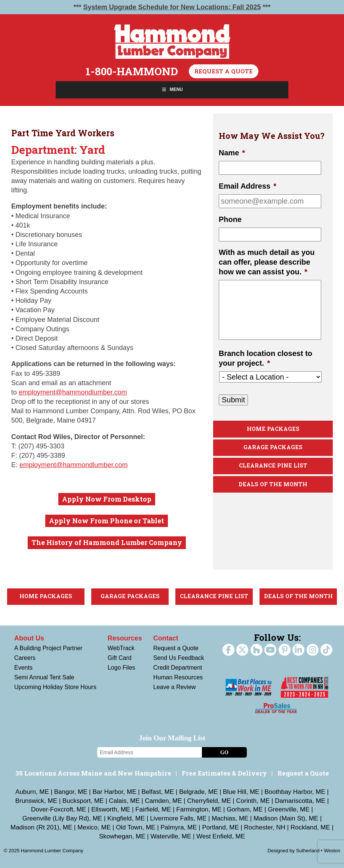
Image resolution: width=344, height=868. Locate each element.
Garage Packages (273, 447)
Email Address (248, 186)
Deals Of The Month (273, 484)
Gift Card (120, 658)
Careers (25, 658)
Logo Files (122, 668)
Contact (166, 638)
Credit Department (178, 668)
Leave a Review (175, 687)
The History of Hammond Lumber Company (107, 542)
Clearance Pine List (273, 465)
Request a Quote (224, 71)
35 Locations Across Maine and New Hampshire (93, 773)
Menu (172, 89)
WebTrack (121, 648)
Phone (230, 219)
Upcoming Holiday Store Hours (55, 687)
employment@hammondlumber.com (73, 392)
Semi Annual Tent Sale (44, 677)
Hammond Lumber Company (172, 42)
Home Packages (273, 429)
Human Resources (178, 677)
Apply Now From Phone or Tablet (107, 521)
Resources (125, 638)
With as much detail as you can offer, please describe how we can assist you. (267, 262)
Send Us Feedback (179, 658)
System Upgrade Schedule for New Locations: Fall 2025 (172, 7)
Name (232, 153)
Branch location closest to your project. (265, 358)
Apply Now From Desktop (107, 499)
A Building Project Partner (48, 648)
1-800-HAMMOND (132, 71)
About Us (29, 638)
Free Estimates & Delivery (224, 773)
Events (23, 668)
